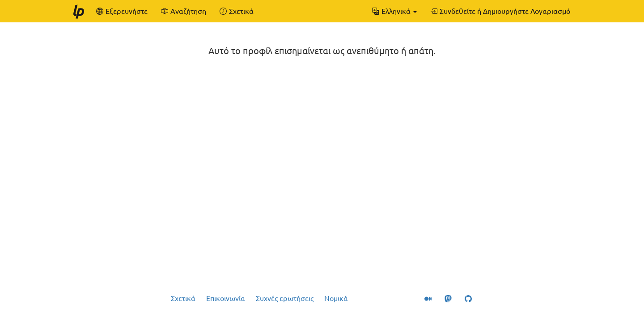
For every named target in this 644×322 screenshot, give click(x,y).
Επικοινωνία (226, 298)
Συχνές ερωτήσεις (285, 298)
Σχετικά (183, 298)
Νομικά (336, 298)
